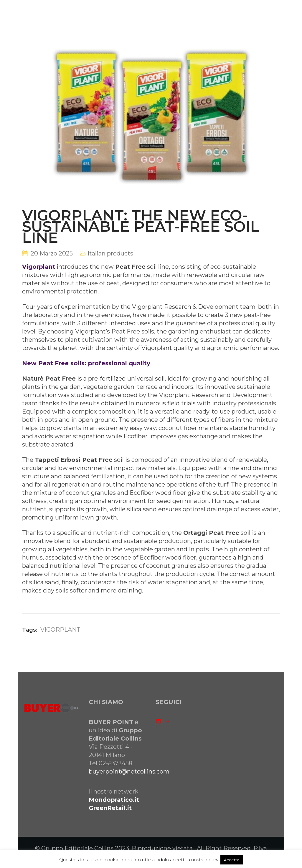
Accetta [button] (232, 860)
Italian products (110, 253)
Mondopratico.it (114, 800)
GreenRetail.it (110, 808)
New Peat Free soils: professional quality (86, 363)
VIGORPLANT (60, 630)
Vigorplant (39, 267)
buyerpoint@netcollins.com (129, 771)
